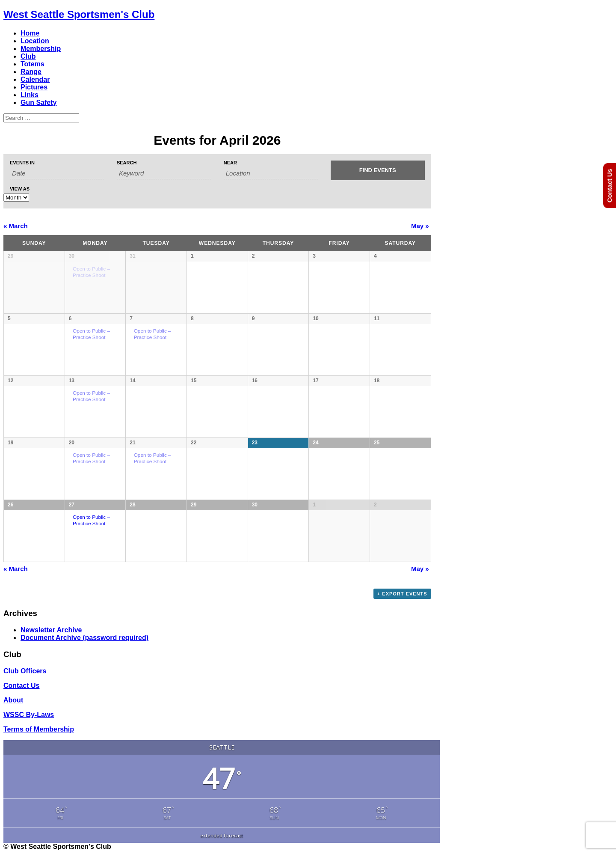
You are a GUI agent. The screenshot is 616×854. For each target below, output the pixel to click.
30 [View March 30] (72, 256)
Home (30, 33)
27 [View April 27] (72, 505)
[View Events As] (16, 198)
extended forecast (222, 835)
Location (35, 41)
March (16, 226)
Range (31, 72)
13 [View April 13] (72, 381)
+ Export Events (402, 594)
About (13, 700)
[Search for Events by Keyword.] (164, 173)
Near (230, 163)
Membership (41, 49)
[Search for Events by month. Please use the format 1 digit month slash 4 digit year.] (57, 173)
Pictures (34, 87)
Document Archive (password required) (84, 638)
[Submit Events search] (378, 170)
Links (30, 95)
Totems (33, 64)
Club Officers (25, 671)
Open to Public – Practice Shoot (91, 334)
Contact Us (21, 686)
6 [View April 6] (70, 318)
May (420, 226)
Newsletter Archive (51, 630)
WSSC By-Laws (29, 715)
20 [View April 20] (72, 443)
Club (28, 56)
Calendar (35, 79)
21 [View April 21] (132, 443)
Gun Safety (38, 103)
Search (127, 163)
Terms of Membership (39, 729)
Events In (22, 163)
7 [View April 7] (131, 318)
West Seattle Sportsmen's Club (79, 14)
